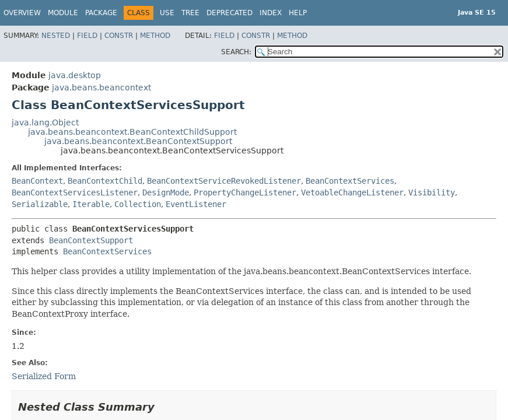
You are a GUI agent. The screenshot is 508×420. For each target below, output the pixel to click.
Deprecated (230, 13)
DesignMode (166, 192)
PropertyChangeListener (245, 192)
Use (167, 13)
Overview (22, 13)
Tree (190, 13)
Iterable (91, 204)
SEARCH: (236, 52)
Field (87, 36)
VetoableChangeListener (352, 192)
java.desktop (75, 75)
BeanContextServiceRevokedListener (224, 181)
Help (298, 13)
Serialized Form (44, 376)
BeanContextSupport (91, 240)
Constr (119, 36)
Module (63, 13)
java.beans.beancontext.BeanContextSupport (138, 141)
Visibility (432, 192)
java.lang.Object (45, 123)
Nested (56, 36)
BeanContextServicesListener (75, 192)
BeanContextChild (105, 181)
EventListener (196, 204)
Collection (138, 204)
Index (271, 13)
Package (101, 13)
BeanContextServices (350, 181)
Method (155, 36)
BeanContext (37, 181)
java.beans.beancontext (101, 87)
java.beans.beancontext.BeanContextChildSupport (132, 132)
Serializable (40, 204)
